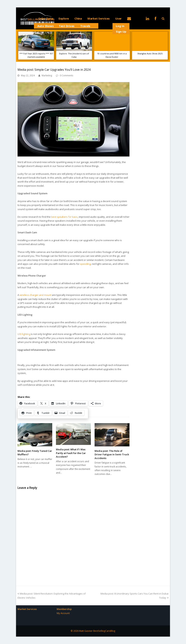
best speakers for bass (64, 217)
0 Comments (67, 75)
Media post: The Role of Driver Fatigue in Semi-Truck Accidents (112, 454)
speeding (85, 264)
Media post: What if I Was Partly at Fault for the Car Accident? (71, 453)
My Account (63, 613)
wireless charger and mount (35, 295)
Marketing (47, 75)
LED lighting (24, 334)
